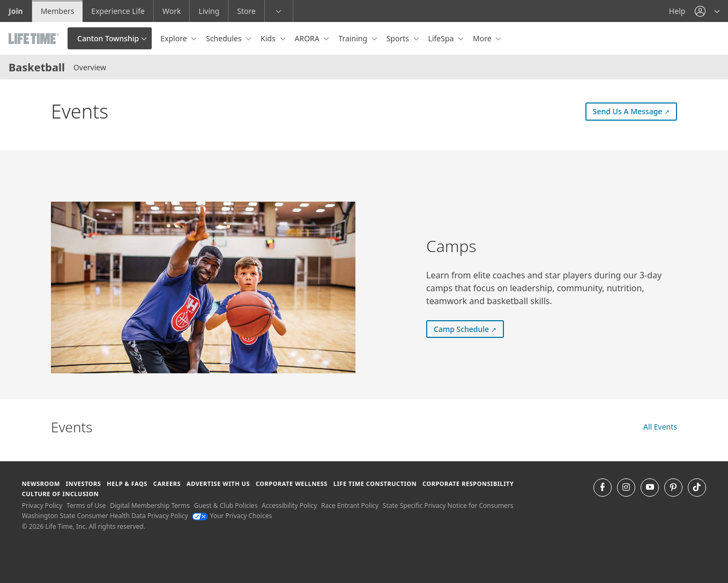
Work (172, 11)
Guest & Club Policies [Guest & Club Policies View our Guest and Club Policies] (226, 505)
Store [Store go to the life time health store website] (246, 11)
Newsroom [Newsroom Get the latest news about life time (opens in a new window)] (41, 484)
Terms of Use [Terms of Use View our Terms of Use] (86, 505)
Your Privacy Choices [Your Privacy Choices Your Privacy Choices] (232, 516)
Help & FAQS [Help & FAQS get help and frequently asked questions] (127, 484)
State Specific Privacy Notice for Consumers (448, 505)
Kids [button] (269, 38)
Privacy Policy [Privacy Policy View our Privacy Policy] (42, 505)
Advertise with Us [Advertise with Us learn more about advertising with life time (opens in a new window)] (218, 484)
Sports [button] (399, 38)
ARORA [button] (308, 38)
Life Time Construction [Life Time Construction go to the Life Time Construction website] (375, 484)
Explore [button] (174, 38)
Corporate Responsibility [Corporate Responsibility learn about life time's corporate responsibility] (468, 484)
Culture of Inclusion (60, 494)
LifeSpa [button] (442, 38)
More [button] (483, 38)
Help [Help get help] (677, 11)
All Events (660, 427)
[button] (707, 11)
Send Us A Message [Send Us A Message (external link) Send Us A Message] (635, 111)
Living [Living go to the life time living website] (209, 11)
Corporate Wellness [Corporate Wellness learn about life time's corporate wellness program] (292, 484)
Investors (84, 484)
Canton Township (108, 38)
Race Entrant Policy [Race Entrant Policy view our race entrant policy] (350, 505)
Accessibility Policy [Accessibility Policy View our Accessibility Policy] (289, 505)
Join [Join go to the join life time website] (16, 11)
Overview (90, 67)
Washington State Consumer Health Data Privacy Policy (105, 516)
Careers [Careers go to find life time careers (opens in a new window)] (167, 484)
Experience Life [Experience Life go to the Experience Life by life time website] (118, 11)
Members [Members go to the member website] (58, 11)
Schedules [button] (225, 38)
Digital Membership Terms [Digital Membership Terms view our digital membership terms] (150, 505)
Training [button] (354, 38)
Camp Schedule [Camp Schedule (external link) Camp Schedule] (469, 329)
